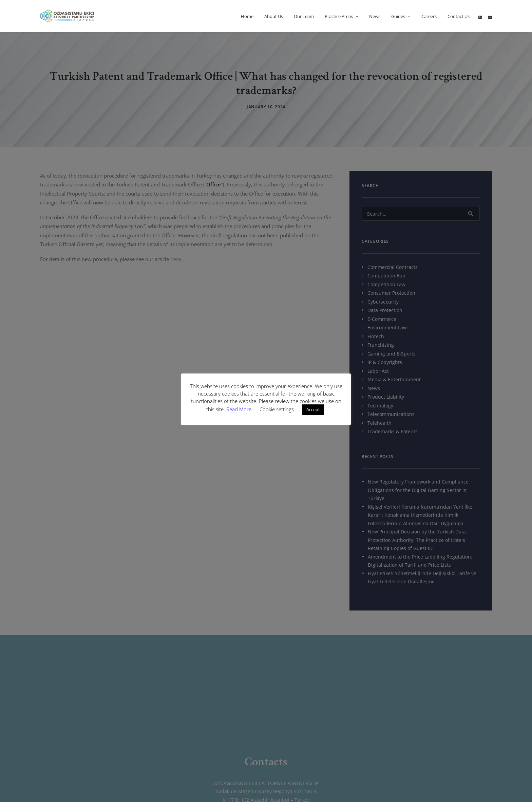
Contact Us (459, 16)
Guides (401, 16)
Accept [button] (313, 409)
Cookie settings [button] (277, 409)
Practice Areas (341, 16)
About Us (274, 16)
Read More (240, 409)
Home (247, 16)
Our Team (304, 16)
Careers (429, 16)
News (375, 16)
